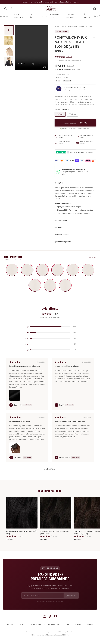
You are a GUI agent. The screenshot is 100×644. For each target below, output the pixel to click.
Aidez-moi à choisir (55, 16)
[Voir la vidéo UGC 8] (50, 285)
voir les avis (93, 257)
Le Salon (32, 16)
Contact (97, 16)
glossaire (78, 624)
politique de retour (71, 632)
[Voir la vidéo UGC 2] (27, 270)
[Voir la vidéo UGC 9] (65, 285)
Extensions (5, 16)
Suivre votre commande (70, 16)
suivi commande (36, 624)
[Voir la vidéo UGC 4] (58, 270)
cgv (62, 601)
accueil (57, 26)
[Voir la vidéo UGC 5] (73, 270)
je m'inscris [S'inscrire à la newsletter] (71, 595)
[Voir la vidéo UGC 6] (88, 270)
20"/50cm (60, 114)
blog (68, 624)
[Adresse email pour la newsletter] (42, 595)
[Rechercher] (5, 9)
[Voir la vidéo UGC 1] (12, 270)
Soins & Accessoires (18, 16)
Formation (43, 16)
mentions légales (29, 632)
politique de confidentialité (53, 632)
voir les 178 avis (50, 469)
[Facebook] (55, 616)
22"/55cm (72, 114)
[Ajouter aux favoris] (94, 38)
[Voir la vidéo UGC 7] (35, 285)
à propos (90, 624)
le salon (21, 624)
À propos (87, 16)
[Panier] (95, 9)
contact (10, 624)
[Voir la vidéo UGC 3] (42, 270)
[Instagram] (45, 616)
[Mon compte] (11, 9)
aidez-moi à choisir (54, 624)
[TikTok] (50, 616)
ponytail (64, 26)
